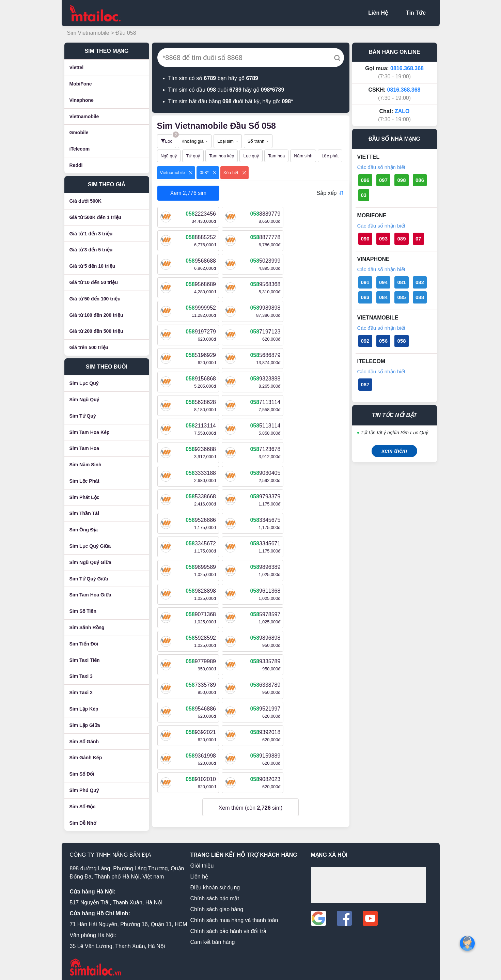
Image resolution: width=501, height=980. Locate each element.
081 (401, 282)
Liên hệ (199, 873)
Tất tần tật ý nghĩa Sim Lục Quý (395, 433)
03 (364, 195)
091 (365, 282)
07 (418, 239)
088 (420, 297)
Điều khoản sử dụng (215, 884)
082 (420, 282)
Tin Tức (416, 13)
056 (383, 341)
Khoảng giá (193, 141)
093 (383, 239)
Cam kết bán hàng (213, 938)
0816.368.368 (407, 68)
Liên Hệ (378, 13)
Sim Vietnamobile (89, 33)
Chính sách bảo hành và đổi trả (229, 927)
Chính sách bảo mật (215, 895)
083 (365, 297)
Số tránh (257, 141)
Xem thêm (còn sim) (251, 619)
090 (365, 239)
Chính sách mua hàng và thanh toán (234, 916)
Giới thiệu (202, 862)
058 (401, 341)
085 (401, 297)
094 (383, 282)
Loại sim (226, 141)
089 (401, 239)
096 (365, 180)
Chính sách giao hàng (217, 906)
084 (383, 297)
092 (365, 341)
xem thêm (395, 451)
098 (401, 180)
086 (420, 180)
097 (383, 180)
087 (365, 384)
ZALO (402, 111)
